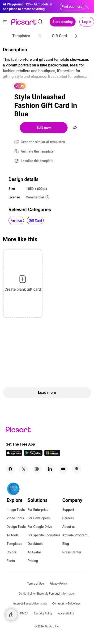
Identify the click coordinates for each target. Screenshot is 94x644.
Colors (11, 552)
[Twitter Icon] (24, 469)
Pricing (33, 561)
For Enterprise (38, 510)
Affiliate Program (75, 535)
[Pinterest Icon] (77, 469)
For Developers (39, 518)
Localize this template (37, 161)
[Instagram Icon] (37, 469)
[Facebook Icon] (10, 469)
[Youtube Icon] (63, 469)
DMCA (24, 613)
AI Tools (13, 535)
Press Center (72, 552)
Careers (68, 518)
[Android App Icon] (33, 454)
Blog (66, 544)
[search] (40, 22)
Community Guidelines (66, 604)
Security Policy (43, 613)
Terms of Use (36, 584)
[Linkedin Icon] (50, 469)
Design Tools (16, 527)
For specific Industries (44, 535)
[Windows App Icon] (52, 454)
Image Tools (16, 510)
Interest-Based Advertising (30, 604)
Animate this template (37, 151)
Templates (14, 544)
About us (69, 527)
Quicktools (36, 544)
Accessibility (66, 613)
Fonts (11, 561)
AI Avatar (34, 552)
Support (68, 510)
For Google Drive (40, 527)
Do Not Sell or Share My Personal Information (47, 594)
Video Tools (15, 518)
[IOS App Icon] (14, 454)
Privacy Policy (58, 584)
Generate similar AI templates (43, 142)
